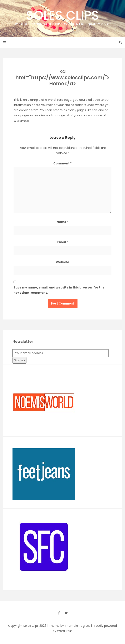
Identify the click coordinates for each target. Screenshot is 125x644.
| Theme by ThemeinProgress (69, 626)
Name (62, 222)
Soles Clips (62, 17)
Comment (62, 163)
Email (63, 242)
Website (62, 262)
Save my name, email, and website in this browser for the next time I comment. (59, 290)
